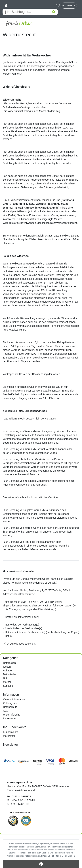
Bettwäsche (10, 674)
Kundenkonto (11, 732)
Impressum (9, 718)
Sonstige (8, 686)
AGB (6, 711)
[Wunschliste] (58, 6)
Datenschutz (10, 707)
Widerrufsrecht (11, 715)
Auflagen (8, 671)
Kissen (7, 667)
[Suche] (54, 12)
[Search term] (26, 12)
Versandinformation (14, 699)
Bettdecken (9, 663)
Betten (7, 678)
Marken (7, 682)
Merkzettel (9, 736)
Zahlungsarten (11, 703)
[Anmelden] (6, 6)
